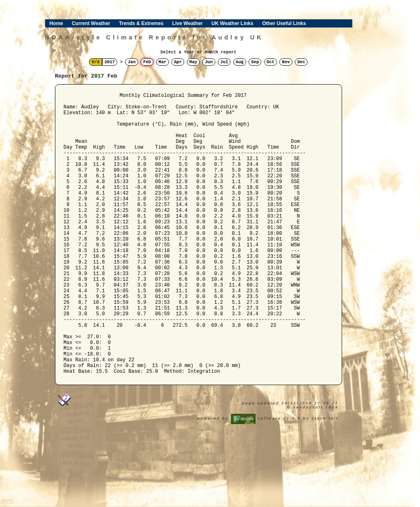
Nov (286, 62)
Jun (209, 62)
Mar (163, 62)
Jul (224, 62)
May (193, 62)
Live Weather (187, 23)
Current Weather (91, 23)
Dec (301, 62)
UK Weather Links (232, 23)
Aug (240, 62)
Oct (270, 62)
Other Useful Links (284, 23)
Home (56, 23)
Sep (255, 62)
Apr (178, 62)
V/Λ (95, 62)
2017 (110, 62)
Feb (147, 62)
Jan (131, 62)
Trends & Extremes (141, 23)
